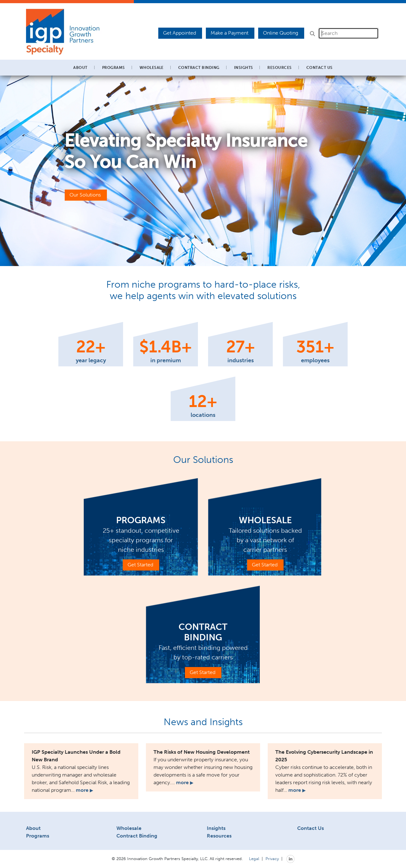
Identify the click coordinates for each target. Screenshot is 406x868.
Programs (38, 836)
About (33, 828)
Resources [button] (279, 68)
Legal (254, 858)
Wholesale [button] (152, 68)
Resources (219, 836)
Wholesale (129, 828)
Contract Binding (199, 68)
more (84, 790)
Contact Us (320, 68)
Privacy (272, 858)
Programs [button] (114, 68)
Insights (244, 68)
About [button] (80, 68)
